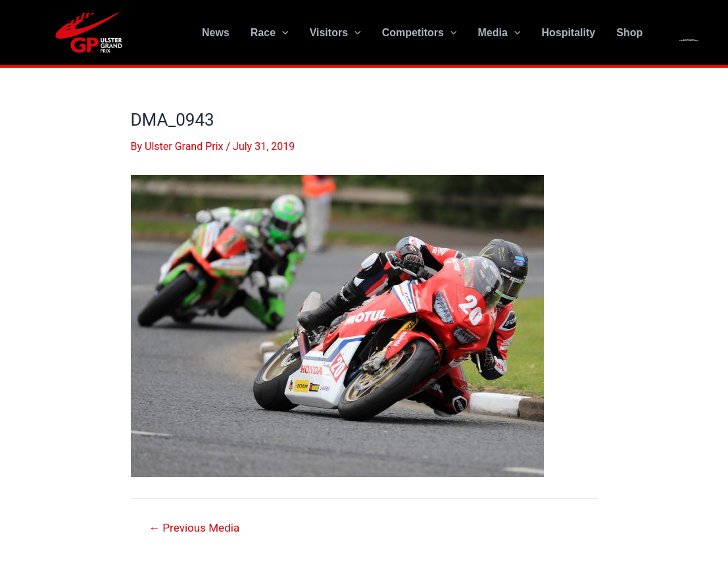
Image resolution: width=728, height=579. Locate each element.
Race (270, 33)
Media (499, 33)
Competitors (420, 33)
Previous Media (194, 528)
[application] (282, 33)
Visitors (335, 33)
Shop (629, 33)
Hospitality (568, 33)
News (216, 33)
